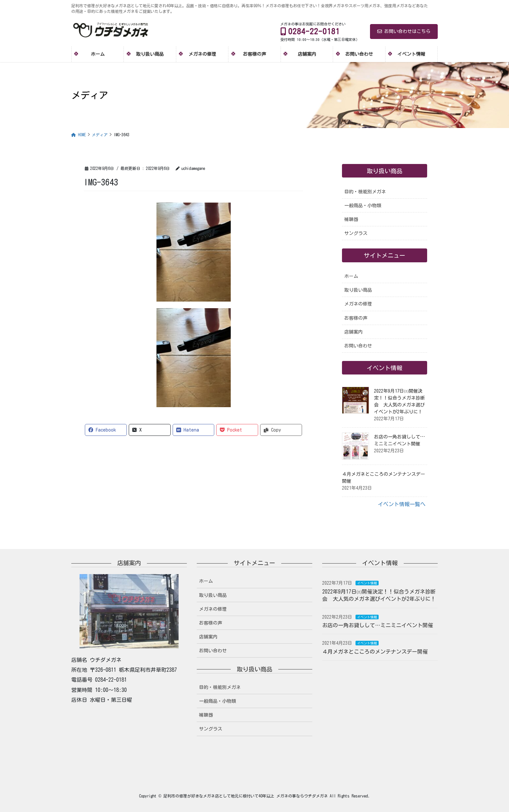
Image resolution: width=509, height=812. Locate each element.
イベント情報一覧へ (402, 504)
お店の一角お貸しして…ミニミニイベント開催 (378, 625)
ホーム (351, 276)
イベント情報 (367, 583)
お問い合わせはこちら (404, 31)
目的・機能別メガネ (365, 192)
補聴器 (351, 219)
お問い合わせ (358, 346)
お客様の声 (356, 318)
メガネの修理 (358, 304)
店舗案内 (354, 332)
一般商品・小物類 (363, 206)
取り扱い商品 (358, 290)
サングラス (356, 233)
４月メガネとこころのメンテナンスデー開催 (375, 652)
